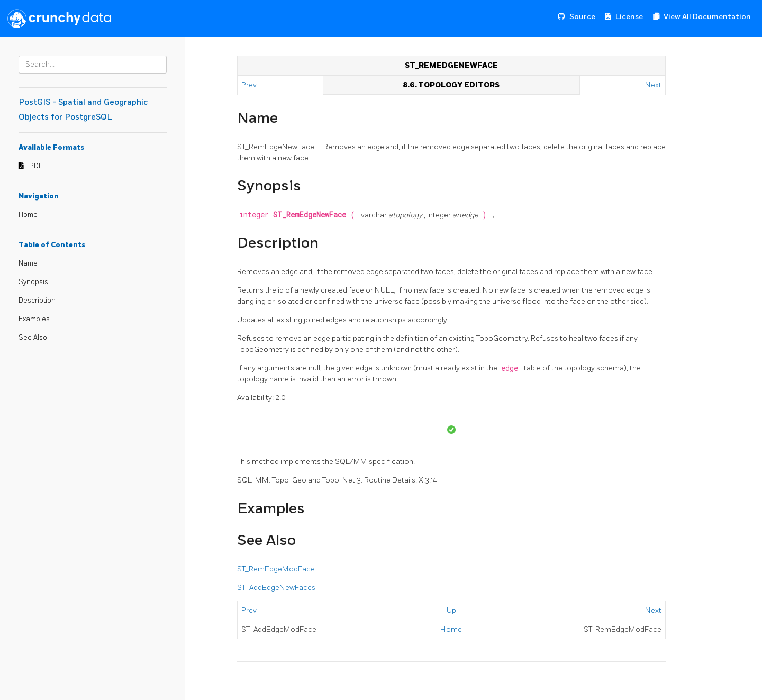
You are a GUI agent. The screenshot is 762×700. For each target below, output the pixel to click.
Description (37, 301)
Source (582, 17)
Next (653, 85)
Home (28, 215)
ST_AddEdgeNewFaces (276, 588)
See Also (33, 338)
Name (28, 263)
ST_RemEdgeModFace (276, 569)
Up (451, 610)
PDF (36, 166)
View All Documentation (707, 17)
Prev (250, 85)
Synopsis (33, 282)
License (629, 17)
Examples (34, 319)
